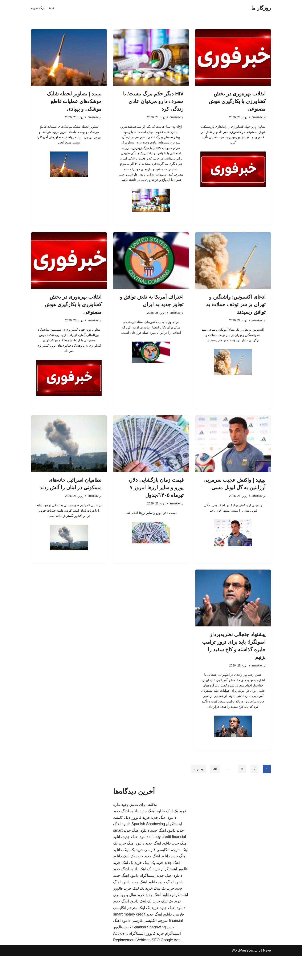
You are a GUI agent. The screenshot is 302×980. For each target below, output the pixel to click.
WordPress (240, 975)
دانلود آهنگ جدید (152, 835)
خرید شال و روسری (129, 919)
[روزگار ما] (261, 8)
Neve (267, 975)
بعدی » (197, 793)
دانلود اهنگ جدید (126, 835)
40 (215, 793)
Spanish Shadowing (148, 848)
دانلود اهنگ (136, 868)
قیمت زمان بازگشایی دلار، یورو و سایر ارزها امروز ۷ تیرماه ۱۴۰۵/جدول (156, 501)
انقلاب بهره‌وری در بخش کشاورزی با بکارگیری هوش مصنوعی (237, 101)
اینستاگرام (148, 900)
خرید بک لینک (176, 835)
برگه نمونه (38, 8)
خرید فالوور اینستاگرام (146, 958)
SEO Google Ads (166, 964)
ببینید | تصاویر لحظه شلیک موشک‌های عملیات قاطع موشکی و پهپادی (74, 101)
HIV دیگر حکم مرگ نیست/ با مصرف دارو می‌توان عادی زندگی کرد (153, 101)
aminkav (257, 117)
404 (52, 8)
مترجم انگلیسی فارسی (162, 874)
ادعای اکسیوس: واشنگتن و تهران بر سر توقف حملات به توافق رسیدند (236, 315)
